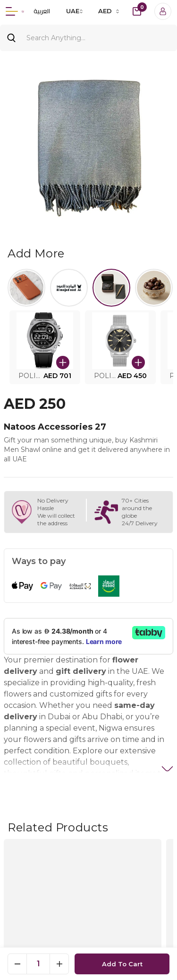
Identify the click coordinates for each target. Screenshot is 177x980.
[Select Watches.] (111, 288)
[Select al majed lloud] (69, 288)
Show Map (89, 908)
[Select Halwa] (154, 288)
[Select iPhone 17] (26, 288)
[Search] (88, 38)
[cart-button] (137, 11)
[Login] (163, 11)
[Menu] (12, 11)
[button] (45, 347)
